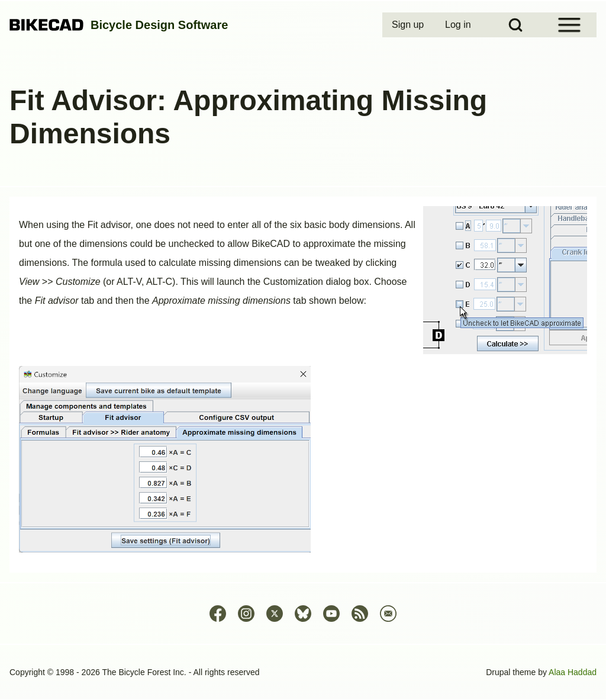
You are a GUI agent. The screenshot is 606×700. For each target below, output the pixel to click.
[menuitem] (409, 25)
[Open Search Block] (515, 25)
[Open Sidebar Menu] (569, 25)
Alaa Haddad (573, 672)
